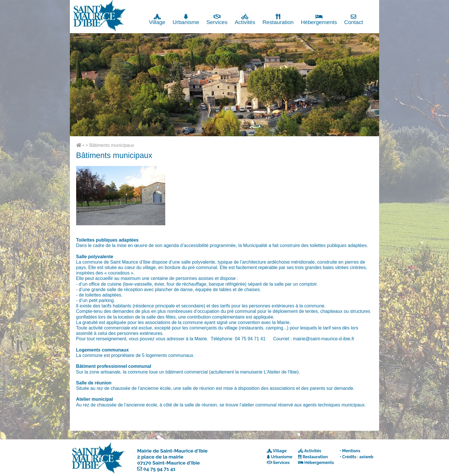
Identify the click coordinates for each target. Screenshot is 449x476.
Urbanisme (186, 19)
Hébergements (319, 19)
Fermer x (368, 5)
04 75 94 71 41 (159, 469)
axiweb (366, 457)
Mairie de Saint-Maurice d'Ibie (172, 451)
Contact (354, 19)
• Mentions (350, 451)
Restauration (278, 19)
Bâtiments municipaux (112, 145)
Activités (245, 19)
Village (157, 19)
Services (217, 19)
